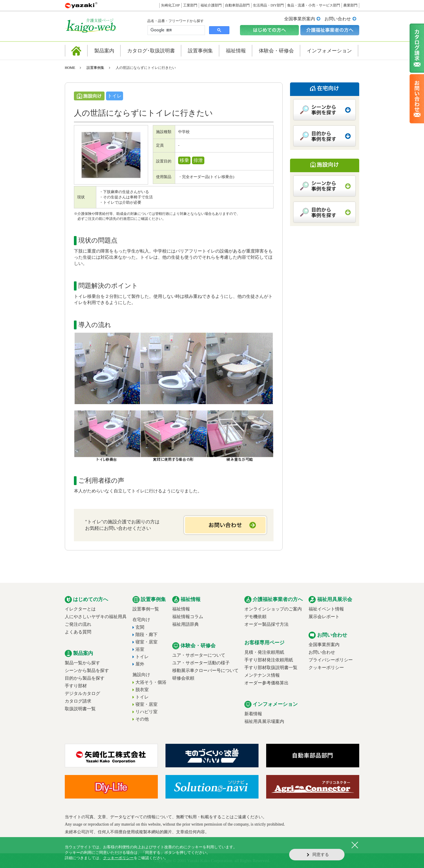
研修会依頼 (183, 678)
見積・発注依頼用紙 (264, 652)
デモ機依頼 (255, 617)
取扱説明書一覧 (80, 709)
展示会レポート (324, 617)
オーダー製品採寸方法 (266, 624)
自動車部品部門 (237, 5)
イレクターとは (80, 609)
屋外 (140, 664)
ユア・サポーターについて (199, 655)
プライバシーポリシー (331, 660)
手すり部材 (76, 686)
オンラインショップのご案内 (273, 609)
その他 (142, 719)
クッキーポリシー (326, 668)
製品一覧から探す (82, 663)
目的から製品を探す (85, 678)
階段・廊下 (146, 635)
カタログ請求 (78, 701)
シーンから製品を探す (87, 670)
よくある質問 (78, 632)
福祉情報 (181, 609)
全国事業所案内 (300, 19)
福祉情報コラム (188, 617)
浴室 (140, 649)
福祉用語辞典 (185, 624)
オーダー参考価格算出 (266, 683)
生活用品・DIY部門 (268, 5)
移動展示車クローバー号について (205, 670)
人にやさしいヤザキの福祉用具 (96, 617)
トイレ (142, 657)
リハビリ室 (146, 712)
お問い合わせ (338, 19)
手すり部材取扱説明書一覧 (271, 668)
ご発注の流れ (78, 624)
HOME (70, 68)
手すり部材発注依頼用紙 (269, 660)
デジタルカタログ (82, 693)
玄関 (140, 627)
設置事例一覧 (146, 609)
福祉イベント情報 (326, 609)
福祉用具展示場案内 (264, 721)
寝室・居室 (146, 642)
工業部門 (190, 5)
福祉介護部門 (211, 5)
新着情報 (253, 714)
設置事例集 (95, 68)
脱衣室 (142, 690)
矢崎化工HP (170, 5)
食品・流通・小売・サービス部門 (314, 5)
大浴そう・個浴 (151, 682)
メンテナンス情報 (262, 675)
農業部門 (350, 5)
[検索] (176, 30)
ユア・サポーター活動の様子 (201, 663)
